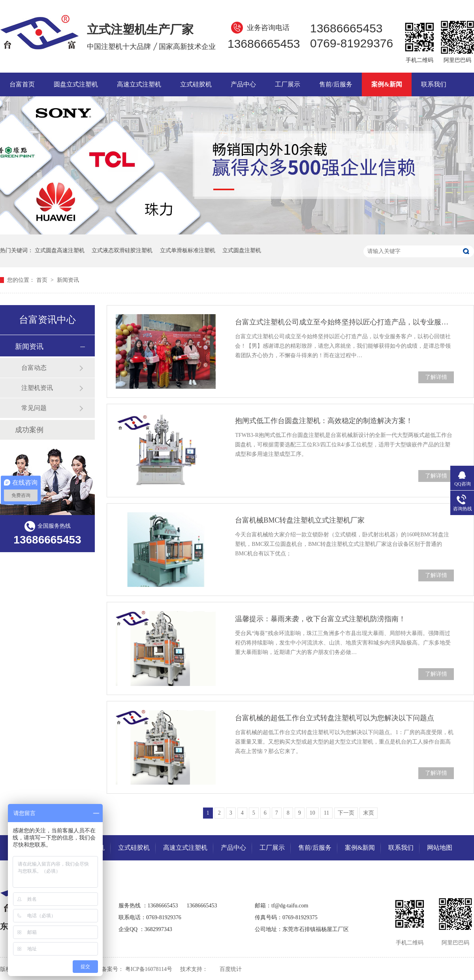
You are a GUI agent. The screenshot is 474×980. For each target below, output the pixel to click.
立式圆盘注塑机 (242, 250)
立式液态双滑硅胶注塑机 (122, 250)
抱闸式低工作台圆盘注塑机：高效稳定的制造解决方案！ (324, 421)
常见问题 (34, 408)
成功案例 (29, 430)
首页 (43, 280)
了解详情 (436, 377)
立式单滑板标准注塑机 (188, 250)
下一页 (346, 813)
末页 (369, 813)
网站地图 (440, 848)
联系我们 (434, 84)
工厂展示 (288, 84)
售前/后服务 (336, 84)
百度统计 (231, 969)
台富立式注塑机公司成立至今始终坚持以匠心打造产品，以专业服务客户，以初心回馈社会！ (344, 322)
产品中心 (243, 84)
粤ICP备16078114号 (149, 969)
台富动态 (34, 368)
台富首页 (22, 84)
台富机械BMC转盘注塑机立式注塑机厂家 (300, 520)
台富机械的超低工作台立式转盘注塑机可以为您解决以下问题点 (335, 718)
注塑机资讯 (37, 388)
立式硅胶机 (196, 84)
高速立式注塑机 (139, 84)
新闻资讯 (68, 280)
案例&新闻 (387, 84)
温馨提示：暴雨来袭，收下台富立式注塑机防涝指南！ (320, 619)
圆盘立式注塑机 (76, 84)
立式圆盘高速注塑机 (60, 250)
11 (326, 813)
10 (312, 813)
